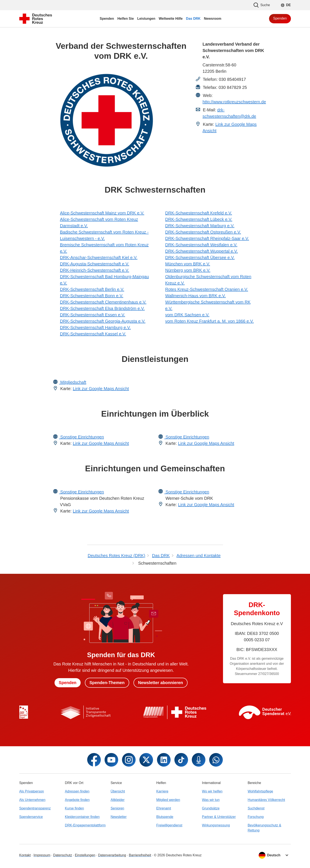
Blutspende (165, 817)
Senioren (117, 808)
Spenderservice (31, 817)
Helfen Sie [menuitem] (126, 19)
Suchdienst (256, 808)
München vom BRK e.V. (188, 264)
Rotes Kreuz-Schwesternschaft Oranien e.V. (207, 289)
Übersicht (118, 791)
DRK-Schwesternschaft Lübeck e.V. (199, 219)
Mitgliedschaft (73, 382)
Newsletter (119, 817)
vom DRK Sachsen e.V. (187, 315)
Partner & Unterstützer (219, 817)
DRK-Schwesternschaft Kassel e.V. (93, 334)
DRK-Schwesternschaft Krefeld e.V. (199, 213)
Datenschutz (63, 855)
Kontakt (25, 855)
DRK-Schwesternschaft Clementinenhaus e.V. (103, 302)
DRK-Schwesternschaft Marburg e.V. (200, 226)
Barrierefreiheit (140, 855)
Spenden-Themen (107, 683)
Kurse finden (74, 808)
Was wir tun (211, 800)
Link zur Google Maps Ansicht (101, 389)
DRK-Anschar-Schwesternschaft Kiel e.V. (99, 258)
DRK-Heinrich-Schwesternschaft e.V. (95, 270)
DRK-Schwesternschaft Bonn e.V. (92, 296)
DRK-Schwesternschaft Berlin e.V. (92, 289)
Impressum (42, 855)
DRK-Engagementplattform (85, 825)
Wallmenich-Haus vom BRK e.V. (196, 296)
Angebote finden (77, 800)
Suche (262, 5)
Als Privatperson (32, 791)
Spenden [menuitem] (107, 19)
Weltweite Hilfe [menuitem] (171, 19)
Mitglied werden (168, 800)
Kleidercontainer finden (82, 817)
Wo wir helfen (212, 791)
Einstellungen (85, 855)
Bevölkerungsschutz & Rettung (264, 828)
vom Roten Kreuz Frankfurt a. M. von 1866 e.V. (210, 321)
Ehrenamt (163, 808)
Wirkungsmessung (216, 825)
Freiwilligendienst (169, 825)
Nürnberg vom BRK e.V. (188, 270)
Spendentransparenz (35, 808)
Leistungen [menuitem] (146, 19)
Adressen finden (77, 791)
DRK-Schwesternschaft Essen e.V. (93, 315)
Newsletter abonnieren (161, 683)
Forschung (256, 817)
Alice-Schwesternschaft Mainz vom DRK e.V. (102, 213)
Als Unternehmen (32, 800)
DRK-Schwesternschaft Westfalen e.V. (201, 245)
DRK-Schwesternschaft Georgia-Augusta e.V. (103, 321)
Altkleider (118, 800)
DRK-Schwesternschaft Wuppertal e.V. (202, 251)
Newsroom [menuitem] (213, 19)
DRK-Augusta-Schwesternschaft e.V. (95, 264)
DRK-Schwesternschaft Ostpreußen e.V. (203, 232)
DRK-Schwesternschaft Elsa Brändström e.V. (102, 308)
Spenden (280, 18)
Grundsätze (211, 808)
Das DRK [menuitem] (193, 19)
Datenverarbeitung (112, 855)
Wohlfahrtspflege (260, 791)
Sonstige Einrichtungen (82, 437)
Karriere (162, 791)
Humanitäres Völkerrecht (266, 800)
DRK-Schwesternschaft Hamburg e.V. (95, 328)
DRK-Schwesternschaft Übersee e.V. (200, 258)
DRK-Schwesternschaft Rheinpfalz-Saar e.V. (207, 238)
